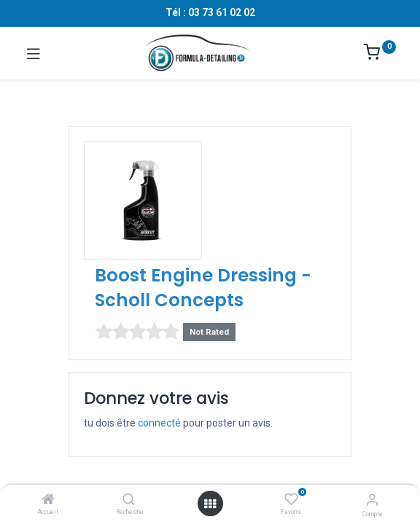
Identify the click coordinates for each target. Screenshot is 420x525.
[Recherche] (129, 500)
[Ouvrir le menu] (210, 504)
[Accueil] (48, 500)
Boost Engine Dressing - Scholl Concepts (203, 288)
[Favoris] (291, 499)
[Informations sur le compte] (372, 500)
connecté (159, 423)
